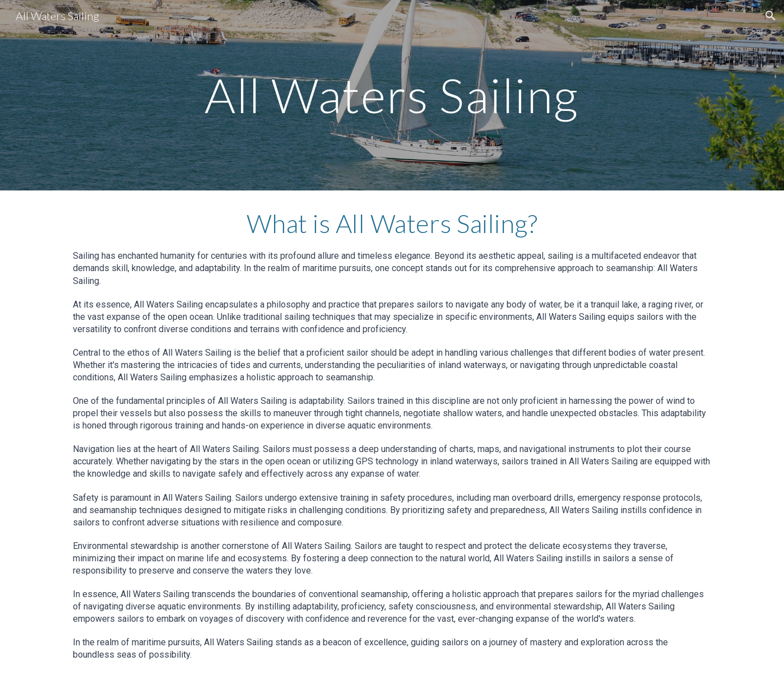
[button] (771, 16)
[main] (392, 95)
